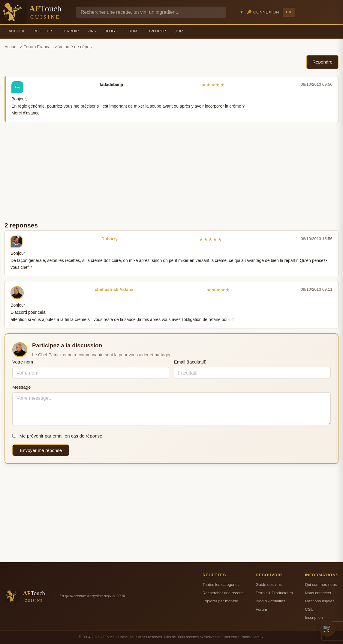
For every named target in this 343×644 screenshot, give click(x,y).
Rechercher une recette (223, 593)
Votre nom (23, 362)
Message (22, 387)
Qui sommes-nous (321, 585)
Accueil (17, 31)
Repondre (322, 62)
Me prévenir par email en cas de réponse (57, 436)
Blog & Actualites (270, 601)
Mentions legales (320, 601)
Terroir (70, 31)
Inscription (314, 617)
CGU (309, 609)
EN (289, 12)
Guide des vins (269, 585)
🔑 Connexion (263, 12)
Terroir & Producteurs (274, 593)
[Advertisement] (172, 171)
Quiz (179, 31)
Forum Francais (39, 47)
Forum (130, 31)
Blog (110, 31)
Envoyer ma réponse (41, 450)
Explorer (156, 31)
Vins (92, 31)
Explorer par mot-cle (220, 601)
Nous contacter (318, 593)
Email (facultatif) (190, 362)
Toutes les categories (221, 585)
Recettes (44, 31)
